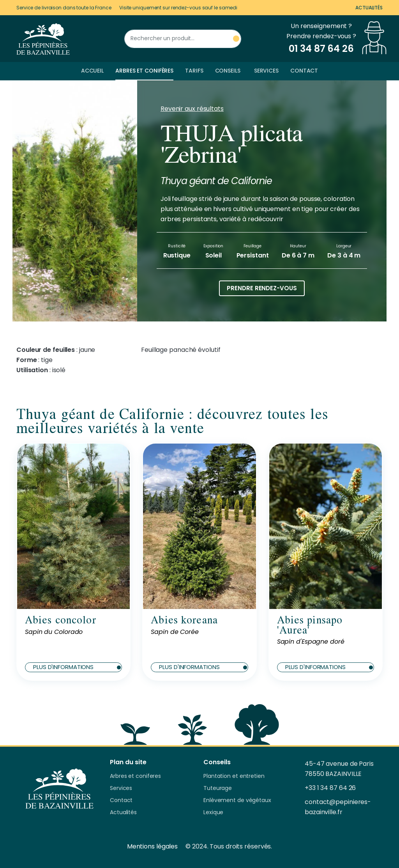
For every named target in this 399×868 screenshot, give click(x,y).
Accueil (92, 71)
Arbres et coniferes (135, 776)
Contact (304, 71)
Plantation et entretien (234, 776)
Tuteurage (218, 788)
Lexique (213, 813)
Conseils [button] (228, 71)
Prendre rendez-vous (262, 288)
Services (266, 71)
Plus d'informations (77, 667)
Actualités (369, 8)
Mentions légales (152, 846)
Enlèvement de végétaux (237, 801)
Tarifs (194, 71)
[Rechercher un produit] (183, 39)
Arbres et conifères (144, 71)
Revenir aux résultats (192, 109)
